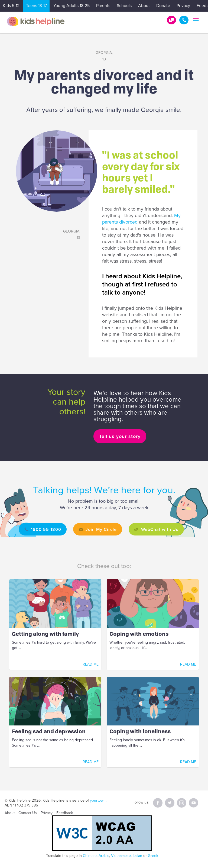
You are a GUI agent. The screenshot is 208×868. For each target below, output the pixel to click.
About (144, 6)
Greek (153, 856)
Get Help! (171, 20)
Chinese (90, 856)
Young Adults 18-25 (71, 6)
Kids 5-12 (11, 6)
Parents (103, 6)
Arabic (104, 856)
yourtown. (98, 800)
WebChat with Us (160, 529)
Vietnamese (121, 856)
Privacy (183, 6)
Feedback (65, 813)
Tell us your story (120, 436)
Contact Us (28, 813)
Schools (124, 6)
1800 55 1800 (184, 20)
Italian (137, 856)
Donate (163, 6)
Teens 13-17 (36, 6)
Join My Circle (101, 529)
